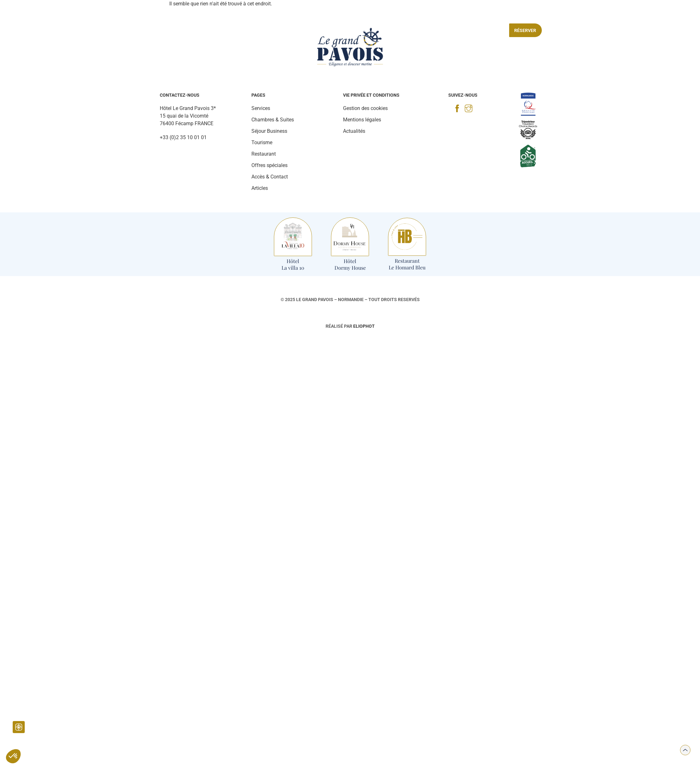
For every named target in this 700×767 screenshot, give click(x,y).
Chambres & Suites (165, 30)
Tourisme (280, 30)
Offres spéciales (479, 30)
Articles (260, 188)
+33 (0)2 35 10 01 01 (183, 137)
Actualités (354, 131)
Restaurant (212, 30)
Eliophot (364, 326)
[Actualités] (57, 16)
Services (247, 30)
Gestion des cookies (365, 108)
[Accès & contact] (637, 14)
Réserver (525, 30)
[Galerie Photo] (37, 16)
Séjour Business (428, 30)
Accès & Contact (270, 177)
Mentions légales (362, 120)
